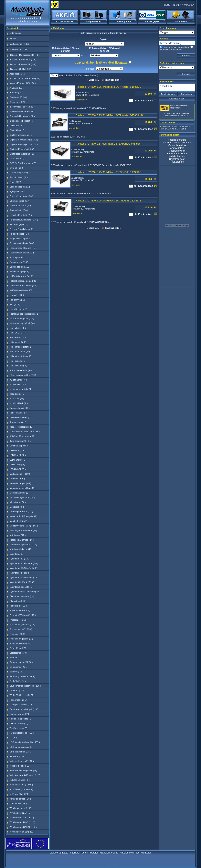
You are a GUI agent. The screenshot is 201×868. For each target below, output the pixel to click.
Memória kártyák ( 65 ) (20, 483)
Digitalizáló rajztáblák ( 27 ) (23, 154)
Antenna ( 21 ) (16, 93)
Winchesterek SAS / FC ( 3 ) (23, 827)
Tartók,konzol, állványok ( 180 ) (25, 709)
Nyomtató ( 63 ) (17, 554)
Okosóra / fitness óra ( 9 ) (22, 596)
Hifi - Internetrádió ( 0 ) (20, 356)
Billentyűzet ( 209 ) (19, 102)
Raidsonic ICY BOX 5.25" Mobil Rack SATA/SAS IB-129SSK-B (109, 201)
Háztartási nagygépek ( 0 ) (22, 323)
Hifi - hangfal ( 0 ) (18, 342)
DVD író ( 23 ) (16, 168)
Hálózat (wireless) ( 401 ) (22, 290)
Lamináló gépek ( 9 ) (19, 446)
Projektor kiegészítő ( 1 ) (21, 639)
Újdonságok (15, 33)
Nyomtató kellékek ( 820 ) (22, 582)
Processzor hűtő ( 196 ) (21, 629)
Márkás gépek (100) (19, 44)
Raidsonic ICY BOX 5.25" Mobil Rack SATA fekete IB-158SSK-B (109, 115)
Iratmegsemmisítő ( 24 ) (21, 389)
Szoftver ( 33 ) (16, 672)
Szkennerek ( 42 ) (18, 667)
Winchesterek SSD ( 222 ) (22, 832)
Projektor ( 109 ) (17, 634)
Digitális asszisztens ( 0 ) (21, 135)
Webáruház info (177, 156)
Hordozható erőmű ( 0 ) (21, 370)
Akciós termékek (64, 21)
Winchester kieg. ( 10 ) (20, 808)
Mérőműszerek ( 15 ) (20, 493)
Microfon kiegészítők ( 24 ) (22, 497)
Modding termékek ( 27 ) (21, 512)
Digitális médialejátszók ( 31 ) (24, 144)
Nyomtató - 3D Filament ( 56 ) (24, 563)
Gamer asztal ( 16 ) (19, 262)
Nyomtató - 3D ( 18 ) (19, 559)
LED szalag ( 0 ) (17, 465)
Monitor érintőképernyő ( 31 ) (23, 516)
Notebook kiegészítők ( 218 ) (23, 545)
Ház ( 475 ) (15, 304)
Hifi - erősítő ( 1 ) (18, 337)
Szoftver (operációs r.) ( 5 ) (22, 676)
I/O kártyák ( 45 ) (18, 384)
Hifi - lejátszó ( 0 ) (18, 361)
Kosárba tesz (148, 100)
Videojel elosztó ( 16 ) (20, 766)
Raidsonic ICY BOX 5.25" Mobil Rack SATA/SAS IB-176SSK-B (175, 128)
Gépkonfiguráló (123, 21)
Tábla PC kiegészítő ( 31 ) (22, 695)
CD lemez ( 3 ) (17, 126)
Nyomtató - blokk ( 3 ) (20, 573)
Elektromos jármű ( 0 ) (20, 206)
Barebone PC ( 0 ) (18, 97)
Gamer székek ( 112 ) (20, 267)
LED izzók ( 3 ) (17, 450)
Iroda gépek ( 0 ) (18, 394)
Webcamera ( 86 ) (18, 803)
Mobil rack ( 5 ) (17, 507)
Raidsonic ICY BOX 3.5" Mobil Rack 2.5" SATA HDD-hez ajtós (108, 144)
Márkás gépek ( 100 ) (20, 474)
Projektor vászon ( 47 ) (21, 643)
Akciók (13, 38)
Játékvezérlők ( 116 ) (20, 408)
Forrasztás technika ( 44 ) (22, 243)
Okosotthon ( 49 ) (18, 601)
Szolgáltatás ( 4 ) (18, 681)
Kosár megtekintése (179, 106)
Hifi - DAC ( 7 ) (17, 333)
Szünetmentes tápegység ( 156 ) (25, 686)
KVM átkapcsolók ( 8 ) (20, 441)
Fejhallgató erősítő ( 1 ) (21, 215)
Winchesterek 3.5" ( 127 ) (22, 818)
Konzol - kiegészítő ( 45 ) (22, 427)
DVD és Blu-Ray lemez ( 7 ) (23, 163)
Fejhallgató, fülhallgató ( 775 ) (24, 220)
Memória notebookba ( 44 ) (23, 488)
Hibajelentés (177, 162)
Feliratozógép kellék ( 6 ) (21, 229)
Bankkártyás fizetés (177, 154)
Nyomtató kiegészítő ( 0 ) (22, 587)
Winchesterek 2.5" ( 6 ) (21, 813)
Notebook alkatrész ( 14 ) (22, 540)
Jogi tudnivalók (177, 151)
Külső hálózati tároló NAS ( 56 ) (25, 432)
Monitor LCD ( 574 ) (19, 521)
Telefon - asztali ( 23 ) (20, 714)
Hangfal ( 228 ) (17, 295)
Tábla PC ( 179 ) (18, 690)
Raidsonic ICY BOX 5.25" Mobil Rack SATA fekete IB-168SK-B (109, 87)
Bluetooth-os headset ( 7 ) (22, 121)
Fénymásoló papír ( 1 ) (21, 239)
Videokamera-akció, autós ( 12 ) (25, 775)
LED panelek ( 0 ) (18, 460)
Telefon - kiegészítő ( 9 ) (21, 719)
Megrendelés (176, 108)
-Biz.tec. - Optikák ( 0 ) (20, 69)
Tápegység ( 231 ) (18, 700)
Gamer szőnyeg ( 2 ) (19, 271)
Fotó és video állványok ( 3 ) (23, 248)
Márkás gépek (152, 21)
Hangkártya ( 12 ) (18, 300)
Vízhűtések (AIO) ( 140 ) (21, 785)
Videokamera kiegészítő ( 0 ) (23, 771)
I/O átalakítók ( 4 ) (18, 380)
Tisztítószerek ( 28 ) (19, 728)
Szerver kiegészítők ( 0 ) (21, 662)
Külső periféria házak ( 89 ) (22, 436)
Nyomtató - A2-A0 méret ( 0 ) (23, 568)
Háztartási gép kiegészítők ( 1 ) (25, 314)
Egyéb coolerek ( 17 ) (20, 201)
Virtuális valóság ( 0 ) (20, 780)
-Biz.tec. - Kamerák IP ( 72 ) (23, 60)
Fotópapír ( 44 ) (17, 257)
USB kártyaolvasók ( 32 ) (22, 747)
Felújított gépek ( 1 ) (19, 234)
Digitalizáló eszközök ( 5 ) (22, 149)
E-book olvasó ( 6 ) (19, 177)
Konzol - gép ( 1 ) (18, 422)
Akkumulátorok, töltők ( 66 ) (23, 83)
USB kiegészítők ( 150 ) (21, 752)
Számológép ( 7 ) (18, 648)
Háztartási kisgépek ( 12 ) (22, 319)
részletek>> (81, 100)
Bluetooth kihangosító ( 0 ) (22, 116)
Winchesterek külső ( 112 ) (22, 822)
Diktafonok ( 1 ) (17, 158)
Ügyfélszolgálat (177, 159)
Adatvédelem (177, 148)
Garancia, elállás (177, 145)
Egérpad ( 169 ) (17, 191)
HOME (167, 5)
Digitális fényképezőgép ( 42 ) (24, 140)
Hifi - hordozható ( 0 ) (20, 352)
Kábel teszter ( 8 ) (18, 413)
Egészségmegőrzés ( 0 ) (21, 196)
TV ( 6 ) (13, 738)
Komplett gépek (94, 21)
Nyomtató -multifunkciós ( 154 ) (25, 577)
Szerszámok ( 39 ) (18, 653)
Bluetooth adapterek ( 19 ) (22, 111)
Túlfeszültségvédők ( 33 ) (22, 733)
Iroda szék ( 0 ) (17, 399)
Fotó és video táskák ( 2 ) (22, 253)
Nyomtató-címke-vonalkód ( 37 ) (25, 592)
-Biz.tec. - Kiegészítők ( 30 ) (23, 64)
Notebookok (181, 21)
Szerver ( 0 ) (16, 658)
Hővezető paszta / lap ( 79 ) (23, 375)
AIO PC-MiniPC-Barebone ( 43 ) (25, 78)
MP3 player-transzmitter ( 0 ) (23, 530)
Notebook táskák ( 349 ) (21, 549)
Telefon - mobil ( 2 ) (19, 723)
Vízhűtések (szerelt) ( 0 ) (21, 789)
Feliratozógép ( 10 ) (19, 224)
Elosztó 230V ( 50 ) (19, 210)
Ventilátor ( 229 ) (18, 756)
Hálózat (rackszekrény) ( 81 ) (23, 281)
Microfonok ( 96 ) (18, 502)
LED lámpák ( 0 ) (18, 455)
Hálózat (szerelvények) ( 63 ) (23, 286)
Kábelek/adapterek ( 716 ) (22, 417)
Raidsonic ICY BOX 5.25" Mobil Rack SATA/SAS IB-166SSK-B (109, 172)
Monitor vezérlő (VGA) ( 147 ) (24, 526)
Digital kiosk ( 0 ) (18, 130)
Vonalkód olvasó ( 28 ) (20, 799)
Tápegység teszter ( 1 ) (21, 705)
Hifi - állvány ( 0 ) (18, 328)
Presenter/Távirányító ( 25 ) (23, 615)
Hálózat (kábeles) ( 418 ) (21, 276)
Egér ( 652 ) (15, 182)
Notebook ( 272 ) (18, 535)
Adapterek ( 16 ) (17, 74)
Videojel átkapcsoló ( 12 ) (22, 761)
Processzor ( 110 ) (18, 620)
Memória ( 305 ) (17, 479)
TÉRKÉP (177, 5)
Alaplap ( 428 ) (17, 88)
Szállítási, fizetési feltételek (177, 143)
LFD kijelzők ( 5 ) (18, 469)
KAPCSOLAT (190, 5)
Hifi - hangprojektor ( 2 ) (21, 347)
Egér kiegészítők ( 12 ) (20, 187)
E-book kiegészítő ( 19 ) (21, 173)
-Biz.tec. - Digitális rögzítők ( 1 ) (25, 55)
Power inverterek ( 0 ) (20, 610)
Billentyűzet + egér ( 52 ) (21, 107)
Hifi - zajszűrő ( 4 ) (18, 366)
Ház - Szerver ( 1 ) (18, 309)
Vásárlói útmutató (177, 140)
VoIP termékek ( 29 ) (19, 794)
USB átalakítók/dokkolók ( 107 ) (25, 742)
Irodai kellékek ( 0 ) (19, 403)
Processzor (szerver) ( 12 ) (22, 625)
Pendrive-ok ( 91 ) (18, 606)
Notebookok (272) (18, 49)
